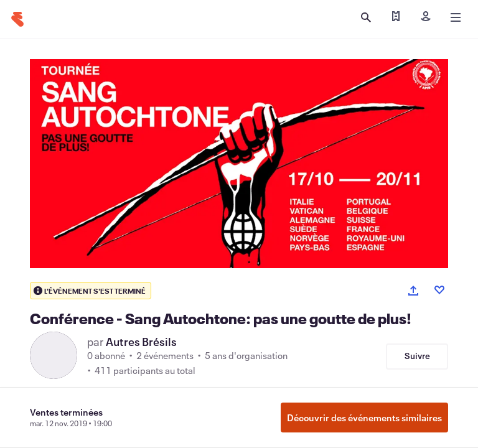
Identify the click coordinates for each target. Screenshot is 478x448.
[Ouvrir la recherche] (366, 17)
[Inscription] (426, 17)
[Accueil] (17, 19)
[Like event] (439, 290)
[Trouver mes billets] (396, 17)
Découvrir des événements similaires (364, 418)
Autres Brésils (141, 342)
